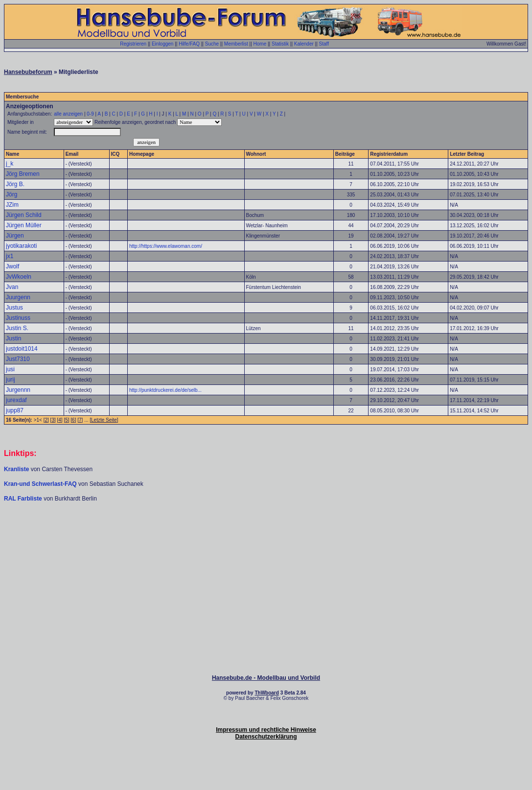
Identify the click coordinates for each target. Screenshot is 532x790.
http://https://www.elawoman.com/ (166, 246)
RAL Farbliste (24, 499)
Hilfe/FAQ (189, 44)
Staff (324, 44)
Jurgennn (18, 390)
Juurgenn (18, 297)
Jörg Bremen (23, 174)
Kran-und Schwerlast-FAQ (41, 484)
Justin (13, 338)
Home (260, 44)
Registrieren (133, 44)
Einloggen (162, 44)
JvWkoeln (19, 277)
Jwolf (12, 266)
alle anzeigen (68, 114)
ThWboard (266, 693)
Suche (212, 44)
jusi (10, 369)
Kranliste (16, 469)
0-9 (90, 114)
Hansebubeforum (28, 72)
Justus (14, 308)
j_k (10, 164)
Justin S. (17, 328)
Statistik (280, 44)
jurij (11, 380)
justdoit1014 (22, 349)
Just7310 (18, 359)
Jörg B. (15, 184)
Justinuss (18, 318)
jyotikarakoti (21, 246)
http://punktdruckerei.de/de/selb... (165, 390)
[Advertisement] (266, 532)
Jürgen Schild (24, 215)
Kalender (304, 44)
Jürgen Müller (24, 225)
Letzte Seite (104, 420)
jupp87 (15, 410)
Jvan (12, 287)
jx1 (10, 256)
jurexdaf (16, 400)
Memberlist (236, 44)
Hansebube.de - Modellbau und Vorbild (266, 678)
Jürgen (15, 236)
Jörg (12, 194)
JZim (12, 205)
